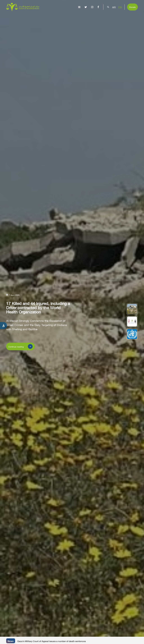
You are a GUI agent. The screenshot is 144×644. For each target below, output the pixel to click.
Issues (68, 16)
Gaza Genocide (54, 16)
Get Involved (133, 16)
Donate (132, 7)
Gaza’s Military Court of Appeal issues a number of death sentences (52, 641)
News (11, 641)
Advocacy (97, 16)
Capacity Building (114, 16)
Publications (82, 16)
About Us (39, 16)
